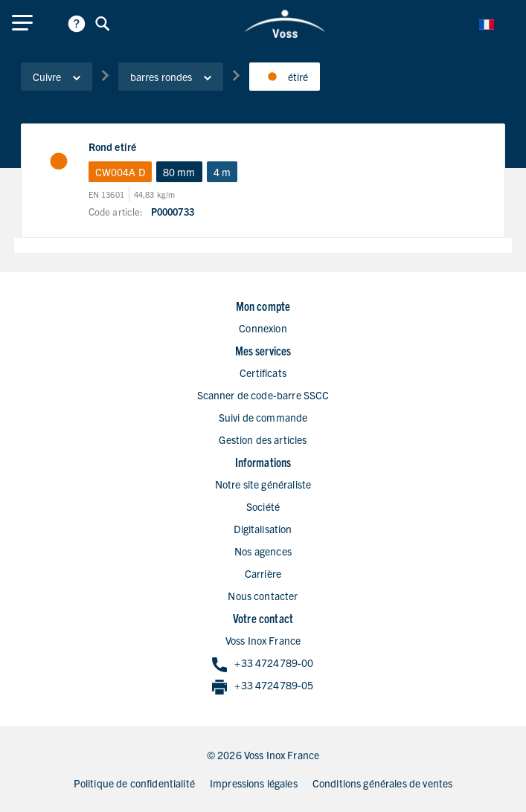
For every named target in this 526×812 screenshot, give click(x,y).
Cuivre (57, 77)
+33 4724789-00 (263, 664)
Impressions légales (254, 783)
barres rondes (171, 77)
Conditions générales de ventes (383, 783)
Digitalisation (263, 529)
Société (263, 506)
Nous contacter (263, 596)
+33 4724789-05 (263, 686)
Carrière (263, 573)
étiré (285, 77)
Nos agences (263, 551)
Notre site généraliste (263, 484)
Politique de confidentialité (134, 783)
